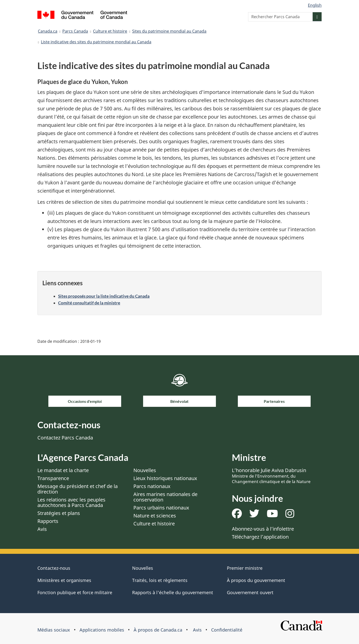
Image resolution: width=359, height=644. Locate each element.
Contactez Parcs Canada (65, 438)
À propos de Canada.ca (158, 630)
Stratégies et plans (59, 513)
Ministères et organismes (64, 580)
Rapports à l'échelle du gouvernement (173, 592)
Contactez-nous (54, 568)
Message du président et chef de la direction (78, 489)
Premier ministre (245, 568)
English (315, 5)
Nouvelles (145, 470)
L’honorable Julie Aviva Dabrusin (271, 476)
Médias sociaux (54, 630)
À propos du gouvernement (256, 580)
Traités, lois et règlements (160, 580)
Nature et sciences (155, 516)
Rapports (48, 521)
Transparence (53, 478)
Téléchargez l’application (260, 537)
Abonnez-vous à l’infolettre (263, 529)
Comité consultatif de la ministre (89, 303)
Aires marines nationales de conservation (165, 497)
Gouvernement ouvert (250, 592)
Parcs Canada (75, 31)
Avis (42, 529)
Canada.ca (48, 31)
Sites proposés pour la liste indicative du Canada (104, 296)
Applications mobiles (102, 630)
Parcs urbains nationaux (161, 508)
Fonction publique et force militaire (75, 592)
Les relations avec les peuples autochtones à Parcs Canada (71, 502)
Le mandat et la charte (63, 470)
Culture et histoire (110, 31)
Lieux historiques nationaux (165, 478)
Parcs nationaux (152, 486)
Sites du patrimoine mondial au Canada (169, 31)
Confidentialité (227, 630)
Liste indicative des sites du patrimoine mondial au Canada (96, 42)
